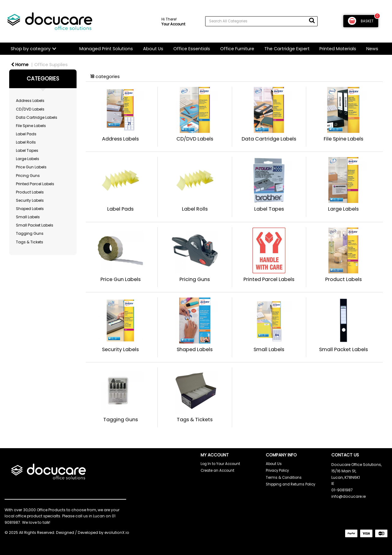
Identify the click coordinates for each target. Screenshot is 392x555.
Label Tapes (27, 150)
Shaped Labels (30, 209)
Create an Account (217, 471)
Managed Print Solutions (106, 49)
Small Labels (28, 217)
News (372, 49)
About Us (153, 49)
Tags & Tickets (30, 242)
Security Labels (30, 200)
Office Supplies (51, 65)
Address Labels (30, 101)
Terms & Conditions (284, 478)
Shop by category (31, 49)
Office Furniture (237, 49)
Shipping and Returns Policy (290, 484)
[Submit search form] (312, 21)
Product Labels (30, 192)
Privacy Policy (277, 471)
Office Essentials (192, 49)
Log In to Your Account (220, 464)
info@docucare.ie (349, 496)
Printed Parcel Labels (35, 184)
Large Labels (28, 159)
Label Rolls (26, 142)
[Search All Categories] (261, 21)
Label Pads (26, 134)
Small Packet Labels (35, 225)
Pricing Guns (28, 176)
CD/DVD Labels (30, 109)
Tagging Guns (30, 233)
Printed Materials (338, 49)
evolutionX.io (117, 532)
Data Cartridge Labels (37, 117)
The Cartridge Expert (287, 49)
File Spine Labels (31, 126)
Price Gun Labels (31, 167)
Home (20, 65)
